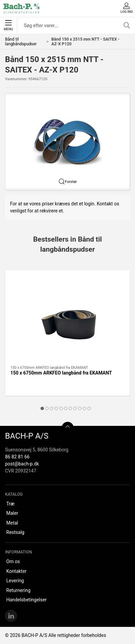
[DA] (21, 8)
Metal (12, 523)
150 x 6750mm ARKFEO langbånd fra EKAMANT (61, 373)
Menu (8, 26)
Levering (15, 581)
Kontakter (16, 571)
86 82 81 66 (17, 457)
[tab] (42, 408)
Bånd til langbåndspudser (21, 42)
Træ (10, 504)
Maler (12, 513)
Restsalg (15, 532)
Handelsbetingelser (26, 600)
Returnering (18, 590)
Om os (13, 561)
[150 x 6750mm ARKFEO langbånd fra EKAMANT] (67, 318)
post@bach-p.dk (22, 464)
